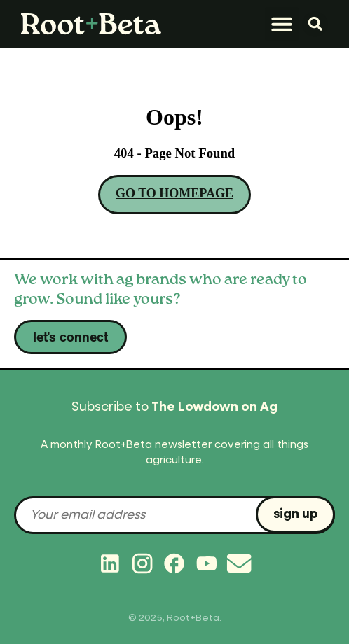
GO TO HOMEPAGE (174, 193)
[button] (282, 24)
